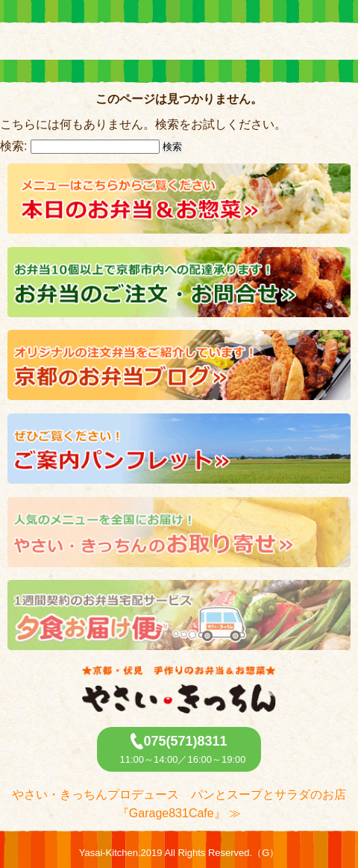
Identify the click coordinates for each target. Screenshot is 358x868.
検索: (13, 146)
